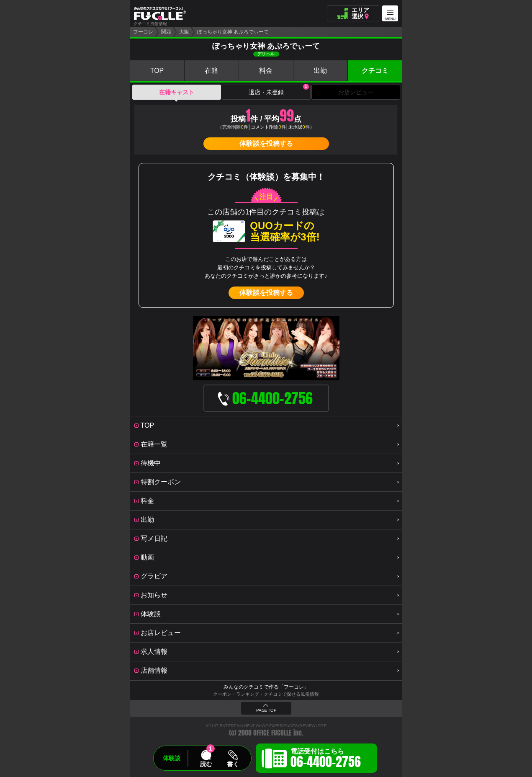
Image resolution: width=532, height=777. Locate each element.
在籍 (211, 71)
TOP (157, 71)
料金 (266, 71)
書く (233, 764)
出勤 (320, 71)
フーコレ (143, 32)
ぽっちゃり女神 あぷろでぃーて (233, 32)
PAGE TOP (266, 710)
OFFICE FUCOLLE (272, 733)
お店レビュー (356, 92)
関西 (166, 32)
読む (206, 764)
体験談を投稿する (266, 143)
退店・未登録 (279, 90)
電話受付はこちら (326, 759)
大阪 (184, 32)
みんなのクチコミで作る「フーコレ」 (266, 687)
